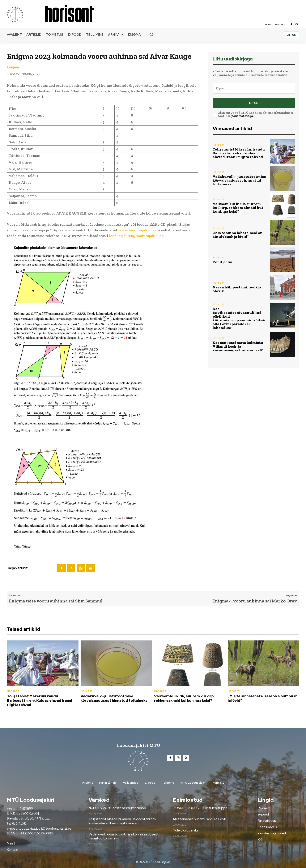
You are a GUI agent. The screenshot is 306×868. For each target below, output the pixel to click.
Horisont (219, 145)
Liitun (254, 103)
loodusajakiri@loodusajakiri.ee (136, 236)
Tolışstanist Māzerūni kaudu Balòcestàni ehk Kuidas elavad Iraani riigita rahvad (239, 153)
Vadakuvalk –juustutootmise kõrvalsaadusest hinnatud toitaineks (239, 180)
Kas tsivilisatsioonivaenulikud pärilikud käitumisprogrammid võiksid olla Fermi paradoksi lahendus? (240, 318)
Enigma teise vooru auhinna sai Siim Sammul (56, 601)
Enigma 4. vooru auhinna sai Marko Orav (255, 601)
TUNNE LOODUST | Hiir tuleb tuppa (200, 808)
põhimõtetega (242, 116)
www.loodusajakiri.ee (137, 230)
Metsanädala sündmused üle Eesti (200, 819)
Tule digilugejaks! (186, 830)
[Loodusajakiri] (26, 14)
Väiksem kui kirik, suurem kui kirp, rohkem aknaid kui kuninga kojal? (238, 208)
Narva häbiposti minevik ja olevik (237, 289)
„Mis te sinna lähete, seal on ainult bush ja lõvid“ (238, 235)
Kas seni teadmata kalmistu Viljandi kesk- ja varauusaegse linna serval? (238, 346)
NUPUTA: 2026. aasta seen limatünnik (117, 808)
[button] (152, 34)
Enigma (13, 67)
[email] (254, 88)
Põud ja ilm (222, 262)
